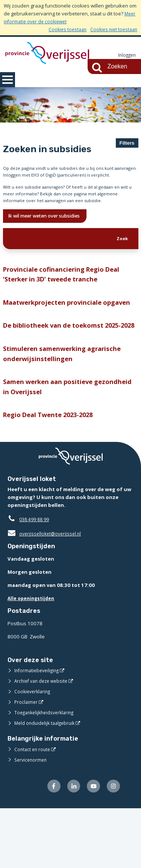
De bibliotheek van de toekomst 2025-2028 (68, 371)
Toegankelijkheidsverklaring (47, 771)
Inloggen (126, 55)
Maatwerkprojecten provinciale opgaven (56, 336)
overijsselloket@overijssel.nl (46, 592)
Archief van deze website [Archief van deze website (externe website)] (43, 739)
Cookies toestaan (63, 29)
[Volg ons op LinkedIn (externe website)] (70, 845)
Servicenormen (32, 818)
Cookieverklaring (34, 750)
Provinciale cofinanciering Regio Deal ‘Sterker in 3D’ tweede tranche (65, 300)
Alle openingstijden (33, 656)
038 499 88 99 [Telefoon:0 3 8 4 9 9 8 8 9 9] (36, 578)
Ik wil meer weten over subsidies (52, 238)
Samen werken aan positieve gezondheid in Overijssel (52, 442)
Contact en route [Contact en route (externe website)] (33, 808)
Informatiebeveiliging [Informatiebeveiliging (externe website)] (38, 729)
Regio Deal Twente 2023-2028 (54, 473)
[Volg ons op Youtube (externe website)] (92, 845)
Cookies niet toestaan (112, 29)
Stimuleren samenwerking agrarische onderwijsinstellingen (66, 407)
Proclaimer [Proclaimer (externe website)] (27, 760)
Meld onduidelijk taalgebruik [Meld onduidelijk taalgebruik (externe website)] (47, 781)
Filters (127, 143)
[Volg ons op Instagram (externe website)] (113, 845)
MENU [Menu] (8, 80)
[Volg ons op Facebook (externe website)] (49, 845)
